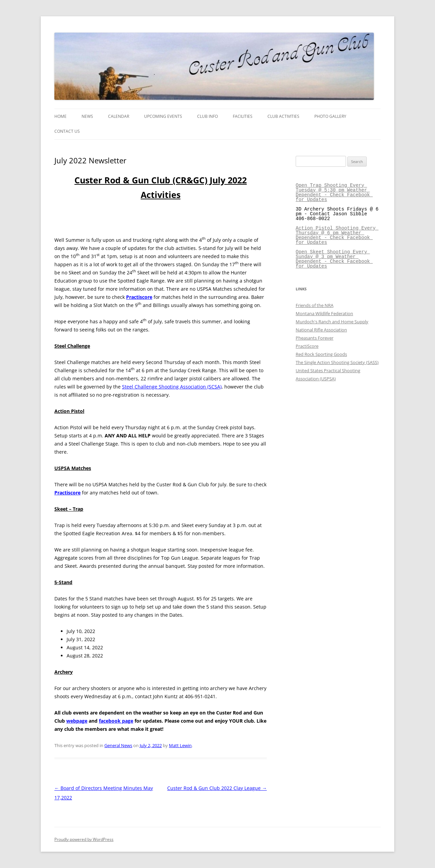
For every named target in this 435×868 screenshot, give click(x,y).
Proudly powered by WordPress (84, 839)
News (87, 116)
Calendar (119, 116)
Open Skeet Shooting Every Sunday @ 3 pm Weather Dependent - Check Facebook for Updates (334, 259)
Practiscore (139, 297)
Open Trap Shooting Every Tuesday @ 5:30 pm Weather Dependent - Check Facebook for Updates (334, 192)
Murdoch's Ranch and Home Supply (332, 322)
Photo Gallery (330, 116)
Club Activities (283, 116)
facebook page (116, 721)
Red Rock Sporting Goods (321, 354)
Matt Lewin (180, 745)
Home (60, 116)
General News (118, 745)
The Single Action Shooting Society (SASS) (337, 362)
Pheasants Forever (315, 338)
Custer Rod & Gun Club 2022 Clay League (217, 788)
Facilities (243, 116)
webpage (77, 721)
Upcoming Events (163, 116)
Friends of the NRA (315, 305)
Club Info (207, 116)
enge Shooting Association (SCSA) (184, 387)
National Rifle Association (321, 330)
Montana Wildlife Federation (324, 313)
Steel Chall (134, 387)
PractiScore (307, 346)
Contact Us (67, 131)
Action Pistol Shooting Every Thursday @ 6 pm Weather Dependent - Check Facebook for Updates (337, 235)
